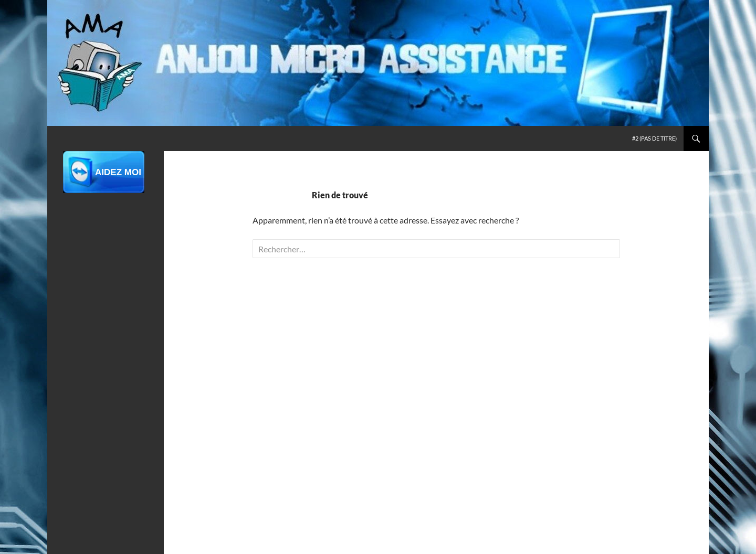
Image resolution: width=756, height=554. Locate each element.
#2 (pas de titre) (654, 138)
